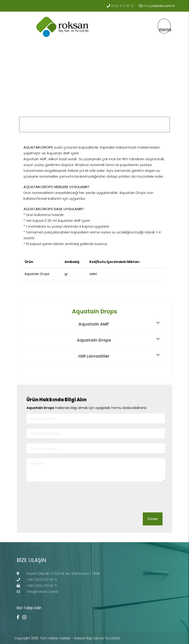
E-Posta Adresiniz (44, 448)
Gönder (153, 519)
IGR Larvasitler (119, 356)
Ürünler (42, 97)
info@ (159, 6)
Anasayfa (22, 97)
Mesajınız (37, 463)
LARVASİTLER (65, 97)
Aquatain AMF (119, 324)
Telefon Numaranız (45, 434)
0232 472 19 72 (122, 6)
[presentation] (62, 500)
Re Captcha (38, 489)
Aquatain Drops (94, 97)
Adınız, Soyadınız (43, 419)
